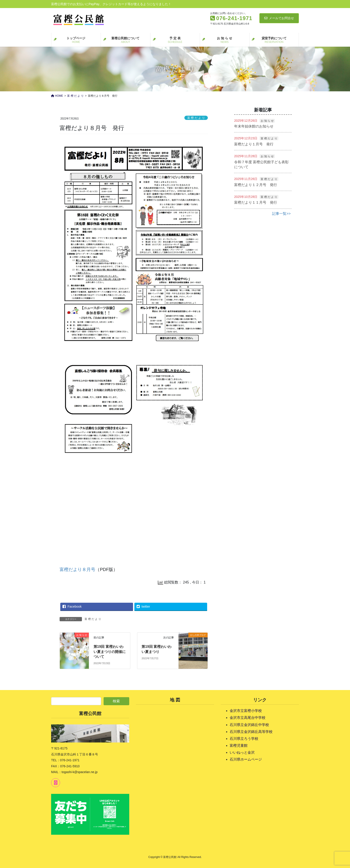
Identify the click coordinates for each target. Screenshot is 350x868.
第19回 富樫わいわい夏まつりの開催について (110, 652)
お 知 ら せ (267, 121)
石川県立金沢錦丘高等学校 (251, 732)
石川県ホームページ (246, 759)
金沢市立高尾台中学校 (248, 718)
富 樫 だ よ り (196, 118)
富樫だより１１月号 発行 (256, 202)
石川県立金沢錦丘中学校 (249, 725)
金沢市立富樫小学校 (246, 711)
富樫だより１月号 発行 (254, 144)
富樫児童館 (239, 746)
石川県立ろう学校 (244, 739)
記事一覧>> (281, 214)
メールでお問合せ (279, 18)
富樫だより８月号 (77, 569)
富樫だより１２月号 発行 (256, 185)
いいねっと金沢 (242, 752)
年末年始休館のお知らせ (254, 126)
